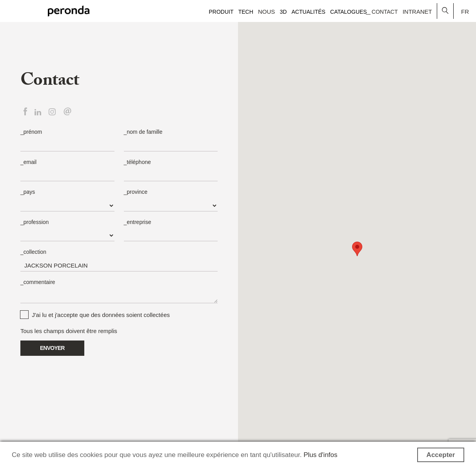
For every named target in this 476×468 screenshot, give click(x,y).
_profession (35, 222)
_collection (33, 252)
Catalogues (349, 12)
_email (28, 162)
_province (136, 192)
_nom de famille (143, 132)
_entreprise (138, 222)
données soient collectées (136, 315)
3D (283, 12)
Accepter (441, 455)
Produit (221, 12)
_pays (28, 192)
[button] (357, 249)
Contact (385, 12)
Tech (246, 12)
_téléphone (137, 162)
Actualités (309, 12)
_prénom (31, 132)
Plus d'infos (320, 455)
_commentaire (38, 282)
